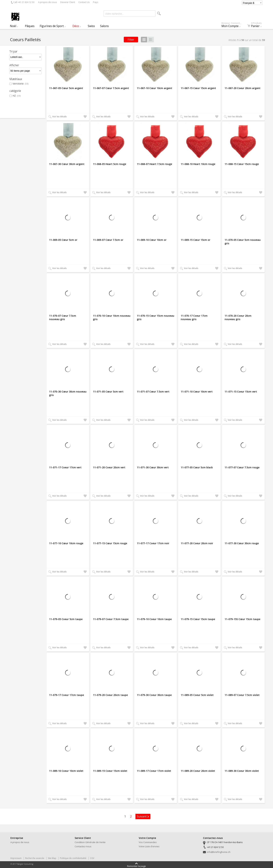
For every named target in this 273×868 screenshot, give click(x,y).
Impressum (16, 858)
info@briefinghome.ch (219, 852)
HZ (17, 96)
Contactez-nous (83, 846)
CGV (92, 858)
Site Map (52, 858)
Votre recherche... (114, 14)
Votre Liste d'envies (149, 846)
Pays (96, 2)
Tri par (13, 51)
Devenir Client (68, 2)
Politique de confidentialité (73, 858)
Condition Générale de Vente (90, 842)
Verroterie (20, 84)
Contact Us (84, 2)
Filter (131, 40)
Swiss (91, 26)
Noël (13, 26)
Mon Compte (233, 25)
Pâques (30, 26)
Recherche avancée (35, 858)
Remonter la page (136, 866)
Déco (76, 26)
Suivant (142, 816)
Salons (104, 26)
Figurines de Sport (52, 26)
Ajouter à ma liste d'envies (85, 117)
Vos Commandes (148, 842)
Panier (256, 25)
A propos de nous (48, 2)
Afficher (14, 65)
